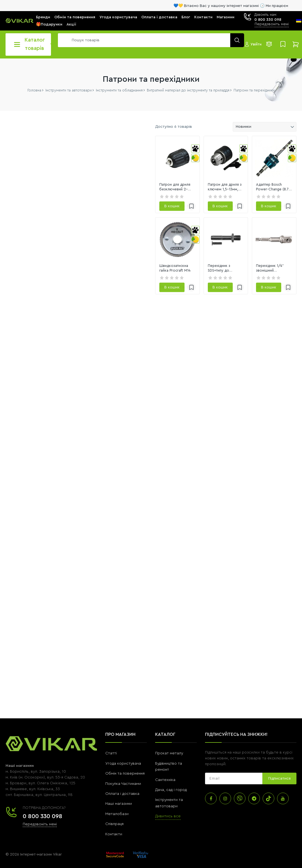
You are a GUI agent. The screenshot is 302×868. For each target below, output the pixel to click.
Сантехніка (165, 771)
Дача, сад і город (171, 781)
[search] (150, 40)
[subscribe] (234, 770)
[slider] (8, 322)
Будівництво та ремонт (169, 758)
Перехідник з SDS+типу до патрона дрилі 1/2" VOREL (190, 310)
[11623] (62, 309)
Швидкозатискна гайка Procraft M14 (118, 310)
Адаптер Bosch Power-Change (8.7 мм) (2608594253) (263, 208)
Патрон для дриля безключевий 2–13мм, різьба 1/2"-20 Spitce (123, 208)
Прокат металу (169, 745)
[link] (126, 169)
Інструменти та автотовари (169, 795)
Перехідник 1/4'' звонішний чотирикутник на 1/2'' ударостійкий (260, 310)
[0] (19, 309)
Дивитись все (168, 808)
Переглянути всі (20, 409)
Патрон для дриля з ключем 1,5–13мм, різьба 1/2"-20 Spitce (195, 208)
